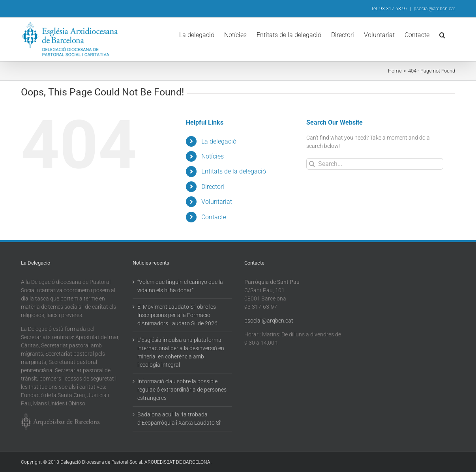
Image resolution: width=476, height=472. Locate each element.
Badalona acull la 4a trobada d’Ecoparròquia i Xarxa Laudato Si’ (179, 419)
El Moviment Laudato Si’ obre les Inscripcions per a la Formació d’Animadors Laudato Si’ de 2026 (177, 315)
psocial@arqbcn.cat (434, 9)
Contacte (214, 217)
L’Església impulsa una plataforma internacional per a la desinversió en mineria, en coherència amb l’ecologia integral (181, 352)
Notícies (213, 156)
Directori (213, 187)
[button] (442, 34)
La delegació (219, 141)
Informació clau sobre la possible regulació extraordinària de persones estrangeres (182, 390)
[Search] (312, 164)
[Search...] (375, 164)
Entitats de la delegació (234, 171)
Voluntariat (217, 202)
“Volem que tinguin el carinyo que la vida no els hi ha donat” (180, 286)
